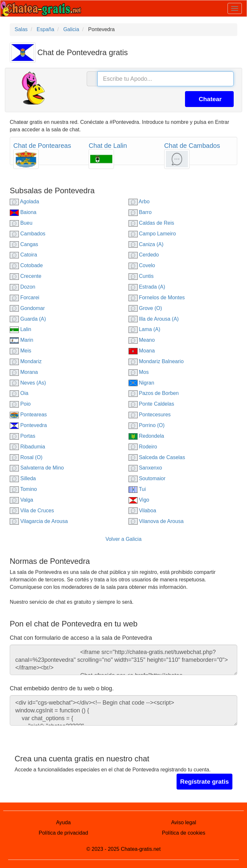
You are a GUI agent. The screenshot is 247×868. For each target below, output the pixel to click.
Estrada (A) (147, 287)
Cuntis (141, 276)
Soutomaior (147, 478)
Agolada (24, 202)
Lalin (20, 329)
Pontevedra (28, 425)
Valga (21, 500)
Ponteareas (28, 415)
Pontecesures (150, 415)
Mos (139, 372)
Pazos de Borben (154, 393)
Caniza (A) (146, 244)
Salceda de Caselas (157, 457)
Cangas (24, 244)
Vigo (139, 500)
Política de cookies (184, 833)
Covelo (142, 265)
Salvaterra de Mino (37, 468)
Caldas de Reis (151, 223)
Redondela (146, 436)
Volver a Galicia (124, 539)
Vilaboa (142, 511)
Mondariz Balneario (156, 361)
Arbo (139, 202)
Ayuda (63, 822)
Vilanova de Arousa (156, 521)
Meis (20, 351)
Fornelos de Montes (157, 297)
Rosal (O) (26, 457)
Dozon (23, 287)
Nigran (142, 383)
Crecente (25, 276)
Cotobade (26, 265)
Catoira (23, 255)
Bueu (21, 223)
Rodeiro (143, 447)
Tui (137, 489)
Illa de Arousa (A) (154, 319)
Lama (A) (144, 329)
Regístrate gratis (204, 782)
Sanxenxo (145, 468)
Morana (24, 372)
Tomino (23, 489)
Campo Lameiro (152, 234)
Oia (19, 393)
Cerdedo (144, 255)
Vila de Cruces (32, 511)
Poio (20, 404)
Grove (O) (145, 308)
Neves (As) (28, 383)
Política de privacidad (63, 833)
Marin (21, 340)
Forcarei (25, 297)
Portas (23, 436)
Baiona (23, 212)
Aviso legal (184, 822)
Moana (142, 351)
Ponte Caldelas (151, 404)
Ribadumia (27, 447)
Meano (142, 340)
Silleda (23, 478)
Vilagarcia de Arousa (39, 521)
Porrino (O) (147, 425)
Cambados (28, 234)
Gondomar (27, 308)
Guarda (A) (28, 319)
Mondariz (26, 361)
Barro (140, 212)
